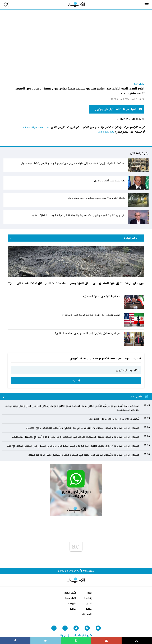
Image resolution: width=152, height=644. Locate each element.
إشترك (76, 381)
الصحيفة (87, 614)
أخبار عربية (70, 598)
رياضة (73, 609)
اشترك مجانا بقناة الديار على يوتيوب (118, 109)
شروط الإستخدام (83, 635)
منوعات (72, 603)
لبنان (89, 593)
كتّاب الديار (70, 593)
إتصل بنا (65, 635)
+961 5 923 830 (105, 132)
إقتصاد (88, 598)
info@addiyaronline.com (36, 127)
